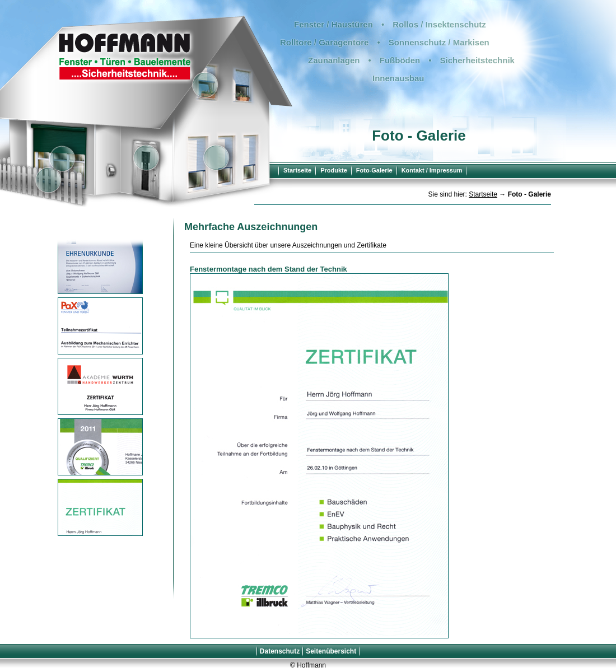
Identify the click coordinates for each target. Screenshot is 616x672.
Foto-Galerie (374, 170)
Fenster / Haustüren (333, 24)
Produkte (334, 170)
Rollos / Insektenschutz (439, 24)
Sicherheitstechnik (477, 60)
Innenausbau (398, 78)
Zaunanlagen (334, 60)
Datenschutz (280, 651)
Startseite (297, 170)
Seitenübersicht (331, 651)
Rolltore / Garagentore (324, 42)
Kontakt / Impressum (432, 170)
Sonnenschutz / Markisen (439, 42)
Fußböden (400, 60)
